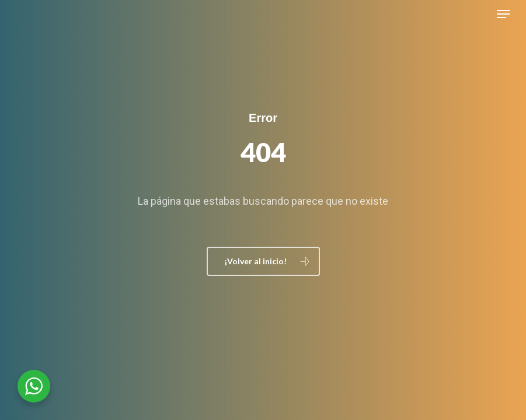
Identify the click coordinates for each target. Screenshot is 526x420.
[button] (503, 14)
